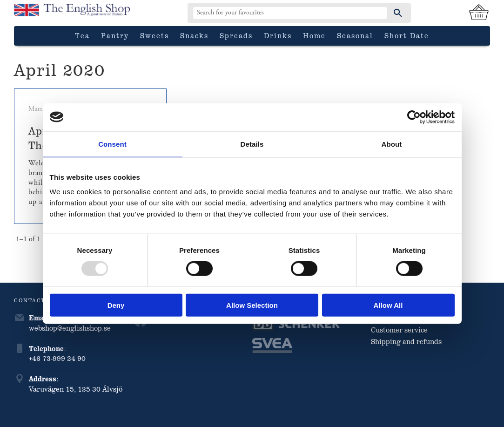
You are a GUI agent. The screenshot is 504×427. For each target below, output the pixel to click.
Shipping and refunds (406, 341)
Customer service (399, 330)
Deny (116, 305)
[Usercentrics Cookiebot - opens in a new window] (414, 117)
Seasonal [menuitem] (355, 35)
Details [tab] (252, 144)
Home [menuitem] (314, 35)
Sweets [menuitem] (155, 35)
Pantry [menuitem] (115, 35)
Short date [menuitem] (407, 35)
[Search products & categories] (290, 13)
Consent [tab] (112, 144)
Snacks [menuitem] (194, 35)
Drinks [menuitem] (278, 35)
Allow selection (252, 305)
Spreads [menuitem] (236, 35)
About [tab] (392, 144)
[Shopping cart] (479, 13)
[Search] (398, 13)
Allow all (388, 305)
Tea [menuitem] (82, 35)
